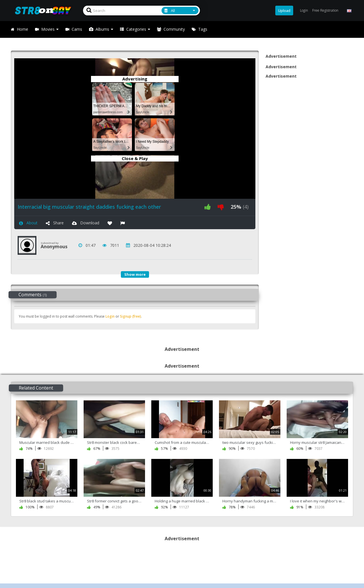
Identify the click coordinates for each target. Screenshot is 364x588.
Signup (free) (131, 316)
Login (110, 316)
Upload (284, 11)
